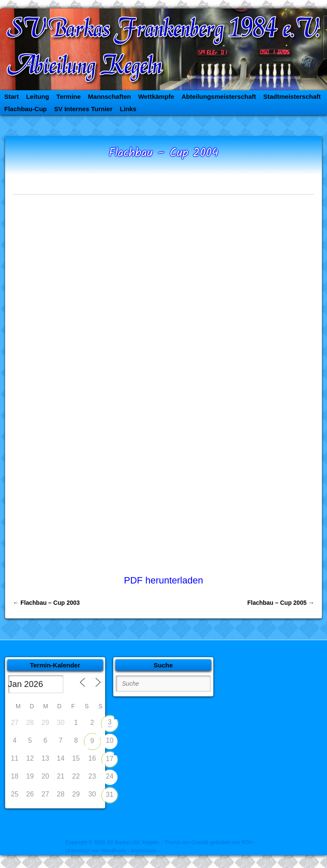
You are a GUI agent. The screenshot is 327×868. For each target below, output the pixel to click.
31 (110, 795)
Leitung (37, 96)
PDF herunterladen (163, 580)
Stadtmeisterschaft (292, 96)
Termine (68, 96)
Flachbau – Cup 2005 (281, 603)
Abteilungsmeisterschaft (219, 96)
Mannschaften (110, 96)
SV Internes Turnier (83, 109)
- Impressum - (143, 851)
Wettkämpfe (156, 96)
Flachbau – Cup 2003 (46, 603)
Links (128, 109)
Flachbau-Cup (26, 109)
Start (11, 96)
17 (110, 759)
